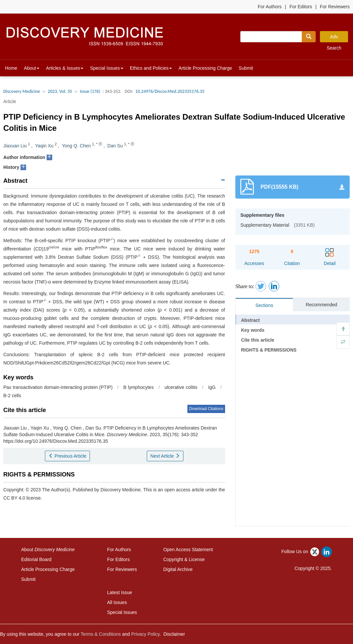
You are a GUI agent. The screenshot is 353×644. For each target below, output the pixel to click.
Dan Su (115, 146)
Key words (253, 330)
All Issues (117, 602)
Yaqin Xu (44, 146)
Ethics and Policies (151, 68)
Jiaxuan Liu (15, 146)
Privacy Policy (145, 634)
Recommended (321, 305)
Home (11, 68)
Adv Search (334, 38)
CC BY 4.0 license (22, 498)
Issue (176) (90, 91)
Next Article (165, 456)
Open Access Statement (188, 549)
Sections (264, 305)
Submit (246, 68)
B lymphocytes (138, 387)
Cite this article (257, 340)
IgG (212, 387)
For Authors (270, 7)
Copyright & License (184, 559)
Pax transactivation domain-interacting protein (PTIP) (58, 387)
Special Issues (106, 68)
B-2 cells (12, 396)
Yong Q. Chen (76, 146)
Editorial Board (36, 559)
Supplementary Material (265, 225)
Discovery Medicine (22, 91)
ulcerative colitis (181, 387)
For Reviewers (335, 7)
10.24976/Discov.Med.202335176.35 (170, 91)
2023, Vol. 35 (60, 91)
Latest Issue (120, 592)
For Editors (301, 7)
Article (10, 101)
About (32, 68)
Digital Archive (178, 569)
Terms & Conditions (101, 634)
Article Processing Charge (205, 68)
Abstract (250, 320)
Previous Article (67, 456)
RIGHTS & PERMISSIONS (269, 350)
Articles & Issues (65, 68)
